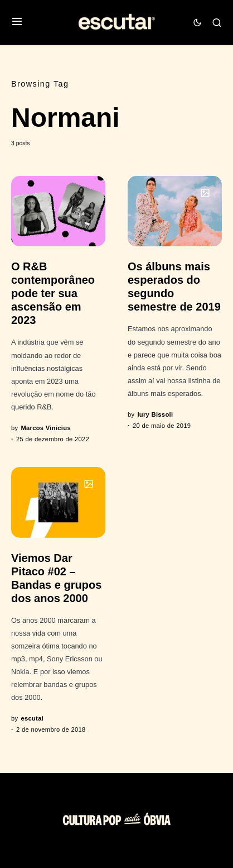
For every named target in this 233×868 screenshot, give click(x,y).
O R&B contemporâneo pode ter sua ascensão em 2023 (53, 293)
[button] (17, 23)
